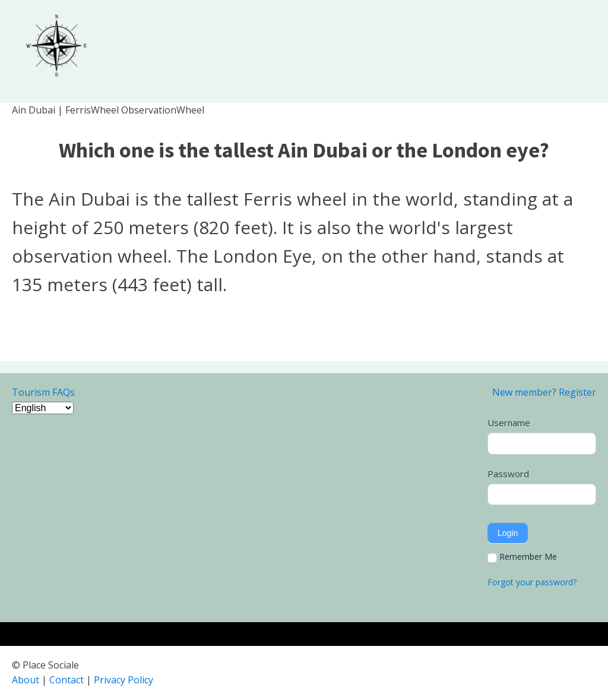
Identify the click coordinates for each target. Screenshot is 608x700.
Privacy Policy (123, 680)
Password (508, 474)
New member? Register (544, 392)
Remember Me (522, 557)
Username (509, 422)
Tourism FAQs (43, 392)
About (26, 680)
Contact (66, 680)
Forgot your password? (532, 582)
